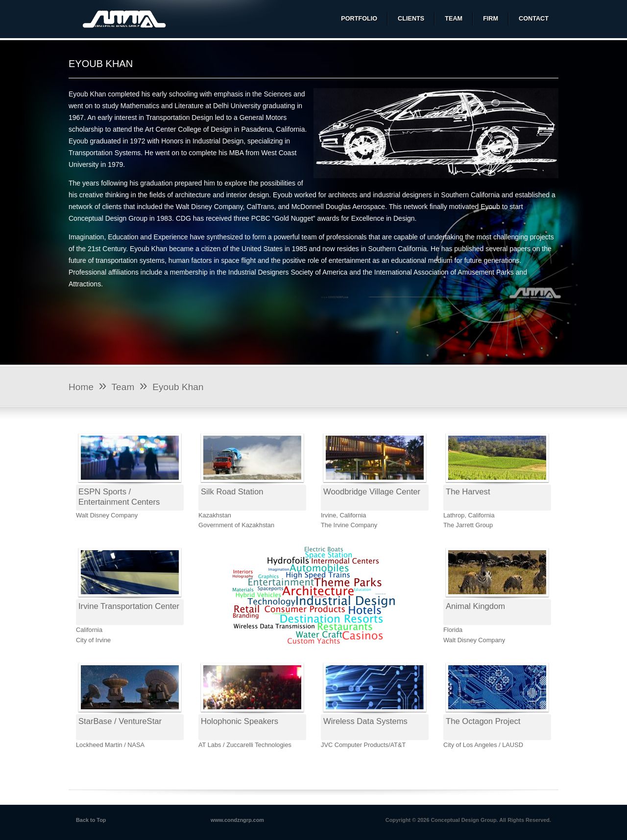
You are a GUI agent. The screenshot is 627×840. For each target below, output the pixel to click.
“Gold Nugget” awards (306, 218)
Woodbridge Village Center (372, 492)
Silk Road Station (232, 492)
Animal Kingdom (475, 606)
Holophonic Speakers (240, 721)
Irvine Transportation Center (129, 606)
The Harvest (468, 492)
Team (123, 387)
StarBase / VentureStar (120, 721)
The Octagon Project (483, 721)
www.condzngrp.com (237, 820)
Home (81, 387)
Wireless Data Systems (365, 721)
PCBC (261, 218)
